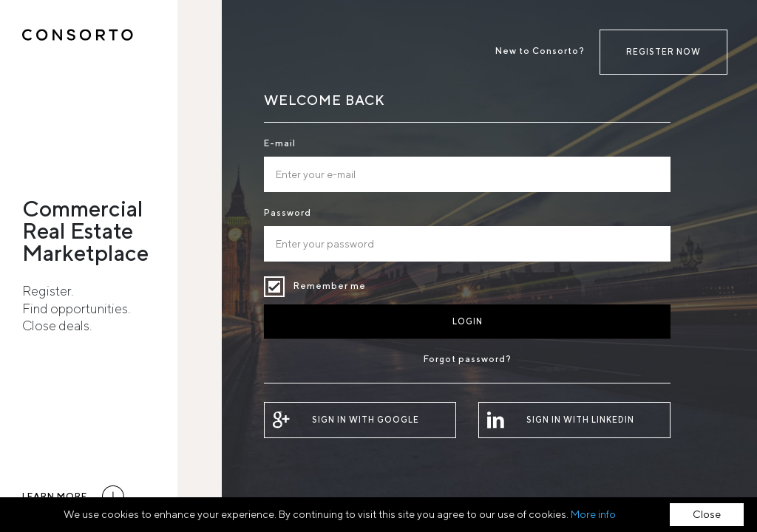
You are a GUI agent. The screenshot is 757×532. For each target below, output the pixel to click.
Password (288, 212)
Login (468, 321)
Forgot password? (468, 359)
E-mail (280, 143)
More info (593, 514)
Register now (663, 51)
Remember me (274, 287)
